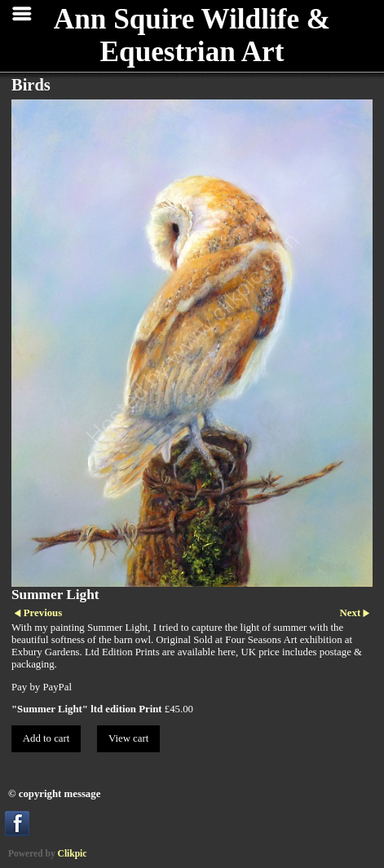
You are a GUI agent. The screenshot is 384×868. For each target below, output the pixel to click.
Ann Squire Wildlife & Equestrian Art (192, 35)
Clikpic (73, 853)
